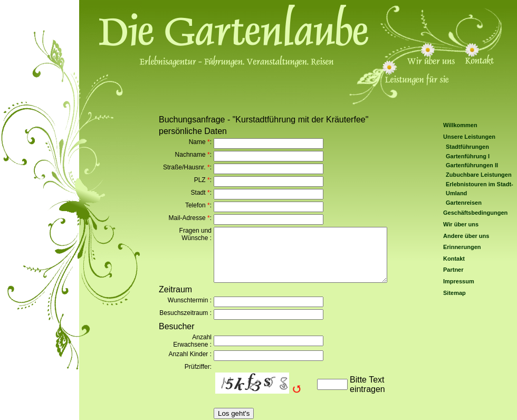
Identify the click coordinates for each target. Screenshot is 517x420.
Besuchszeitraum (184, 313)
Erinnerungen (462, 247)
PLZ (200, 180)
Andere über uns (466, 236)
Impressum (459, 281)
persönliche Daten (193, 131)
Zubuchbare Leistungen (479, 175)
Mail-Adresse (187, 218)
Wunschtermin (188, 300)
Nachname (190, 155)
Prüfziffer (197, 367)
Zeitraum (175, 289)
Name (197, 142)
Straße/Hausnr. (184, 167)
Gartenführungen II (472, 165)
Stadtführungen (467, 147)
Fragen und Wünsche (195, 234)
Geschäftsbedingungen (475, 213)
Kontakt (454, 259)
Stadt (198, 193)
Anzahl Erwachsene (192, 341)
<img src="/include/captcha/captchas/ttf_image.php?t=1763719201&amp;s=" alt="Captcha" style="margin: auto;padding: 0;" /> (264, 384)
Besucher (177, 326)
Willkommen (460, 125)
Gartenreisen (464, 203)
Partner (453, 270)
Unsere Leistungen (469, 137)
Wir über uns (461, 224)
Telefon (195, 205)
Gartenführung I (468, 156)
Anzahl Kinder (189, 354)
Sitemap (454, 293)
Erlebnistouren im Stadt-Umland (480, 189)
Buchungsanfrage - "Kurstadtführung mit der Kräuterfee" (264, 120)
